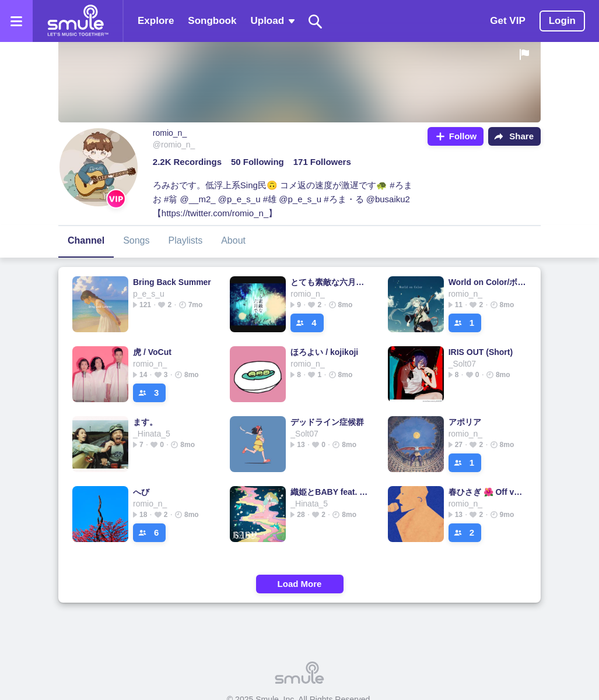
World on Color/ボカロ (488, 282)
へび (141, 492)
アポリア (465, 422)
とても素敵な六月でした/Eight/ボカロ (330, 282)
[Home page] (78, 21)
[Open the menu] (16, 21)
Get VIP (507, 21)
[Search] (316, 21)
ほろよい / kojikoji (324, 352)
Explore (156, 21)
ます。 (145, 422)
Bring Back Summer (172, 282)
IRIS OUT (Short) (481, 352)
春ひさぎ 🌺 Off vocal (488, 492)
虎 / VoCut (152, 352)
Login (562, 21)
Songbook (212, 21)
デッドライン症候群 (327, 422)
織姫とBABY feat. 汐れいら (330, 492)
